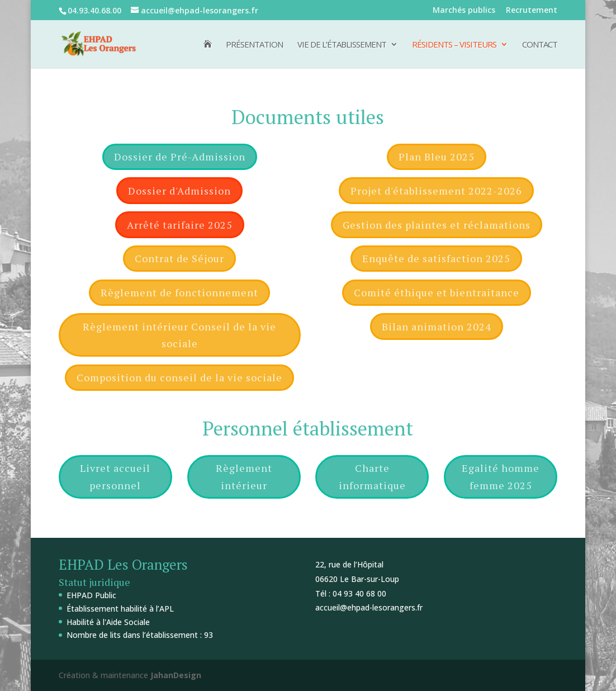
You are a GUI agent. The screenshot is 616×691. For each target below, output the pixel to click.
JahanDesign (176, 675)
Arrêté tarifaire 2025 (180, 225)
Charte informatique (372, 477)
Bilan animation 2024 (437, 326)
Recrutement (532, 11)
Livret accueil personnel (115, 477)
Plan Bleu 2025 (437, 157)
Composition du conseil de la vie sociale (179, 377)
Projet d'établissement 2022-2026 (436, 191)
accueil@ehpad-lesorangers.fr (369, 607)
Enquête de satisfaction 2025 (436, 258)
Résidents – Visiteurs (454, 45)
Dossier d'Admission (179, 191)
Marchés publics (464, 11)
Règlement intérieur (244, 477)
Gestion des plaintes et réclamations (437, 225)
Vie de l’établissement (342, 45)
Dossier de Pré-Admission (180, 157)
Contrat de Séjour (179, 258)
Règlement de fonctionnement (179, 292)
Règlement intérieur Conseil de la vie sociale (179, 335)
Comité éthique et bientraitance (437, 292)
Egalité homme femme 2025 (501, 477)
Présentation (254, 45)
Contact (540, 45)
